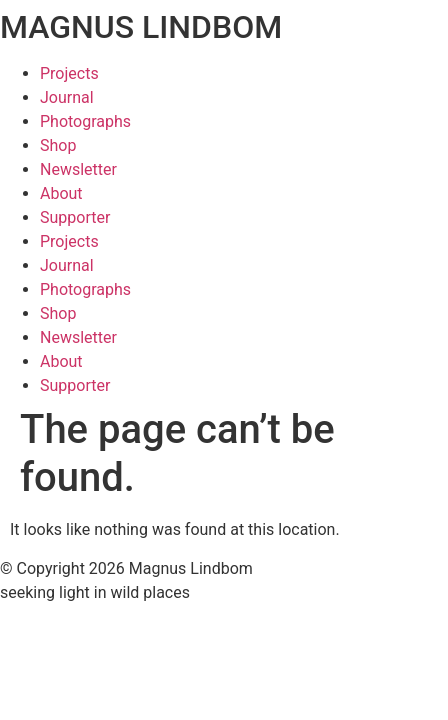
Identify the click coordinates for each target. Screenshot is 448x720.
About (61, 193)
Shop (58, 145)
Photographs (85, 121)
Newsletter (78, 169)
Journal (67, 97)
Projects (69, 73)
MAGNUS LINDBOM (141, 27)
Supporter (75, 217)
